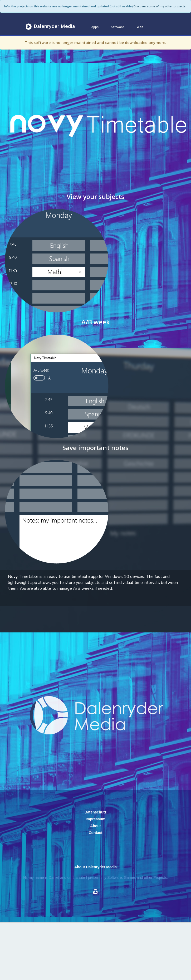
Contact (95, 833)
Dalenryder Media (50, 27)
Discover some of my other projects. (160, 6)
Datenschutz (95, 812)
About (95, 826)
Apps (95, 27)
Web (140, 27)
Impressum (95, 819)
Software (117, 27)
